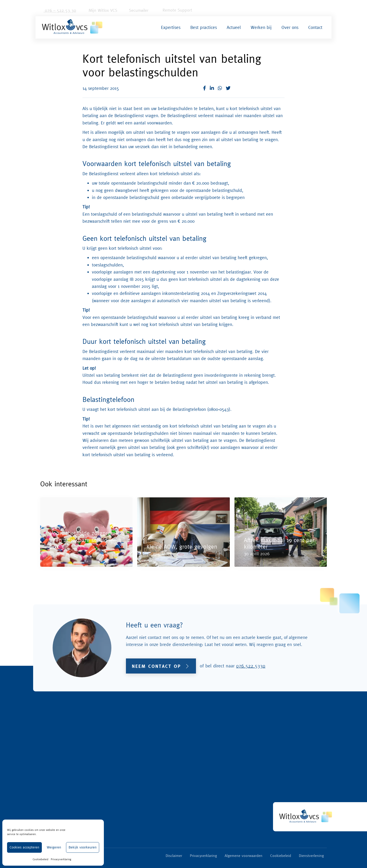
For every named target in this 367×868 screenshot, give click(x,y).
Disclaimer (174, 856)
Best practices (204, 27)
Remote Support (174, 10)
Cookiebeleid (41, 859)
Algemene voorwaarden (244, 856)
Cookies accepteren (24, 847)
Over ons (290, 27)
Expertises (171, 27)
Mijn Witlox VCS (100, 10)
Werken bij (261, 27)
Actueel (234, 27)
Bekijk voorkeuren (83, 847)
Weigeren (54, 847)
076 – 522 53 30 (57, 10)
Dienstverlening (311, 856)
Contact (315, 27)
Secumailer (136, 10)
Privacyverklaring (61, 859)
